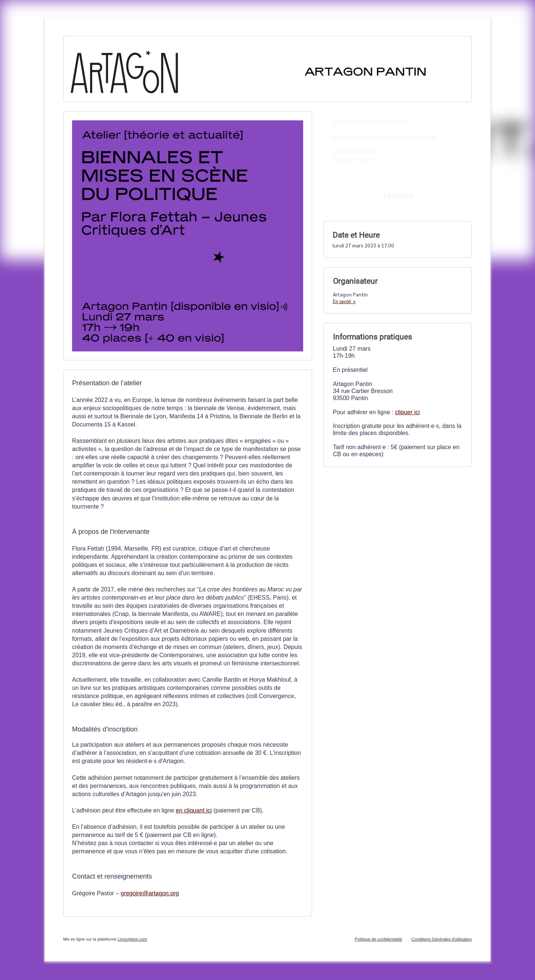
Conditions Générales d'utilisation (442, 939)
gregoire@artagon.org (150, 893)
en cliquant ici (194, 810)
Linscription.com (132, 939)
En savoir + (344, 301)
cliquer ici (407, 412)
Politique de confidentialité (379, 939)
